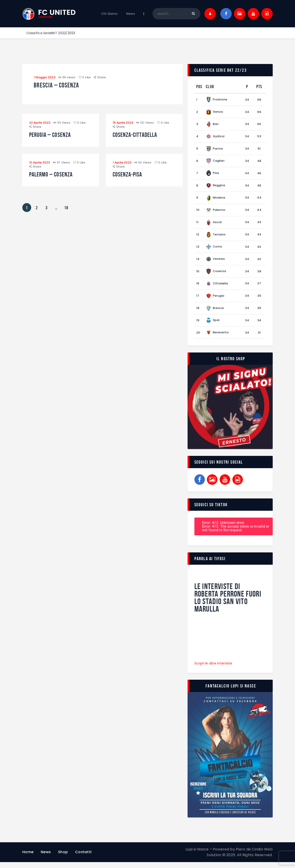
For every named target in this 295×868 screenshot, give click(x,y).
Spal (213, 325)
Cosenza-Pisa (130, 177)
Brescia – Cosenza (62, 86)
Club (210, 87)
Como (214, 250)
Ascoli (214, 225)
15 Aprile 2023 (123, 124)
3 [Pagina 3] (48, 210)
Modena (216, 200)
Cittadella (217, 287)
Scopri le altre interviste (214, 669)
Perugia (215, 300)
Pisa (213, 175)
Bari (212, 125)
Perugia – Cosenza (53, 137)
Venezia (215, 262)
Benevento (217, 338)
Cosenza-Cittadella (139, 137)
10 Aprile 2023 (39, 165)
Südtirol (215, 137)
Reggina (216, 187)
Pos (199, 87)
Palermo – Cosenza (55, 177)
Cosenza (216, 275)
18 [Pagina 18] (67, 210)
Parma (215, 150)
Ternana (216, 237)
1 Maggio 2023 (45, 77)
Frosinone (217, 100)
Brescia (215, 313)
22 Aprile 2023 (40, 124)
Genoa (215, 112)
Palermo (216, 212)
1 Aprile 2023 (122, 165)
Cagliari (216, 162)
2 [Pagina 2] (38, 210)
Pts (259, 87)
